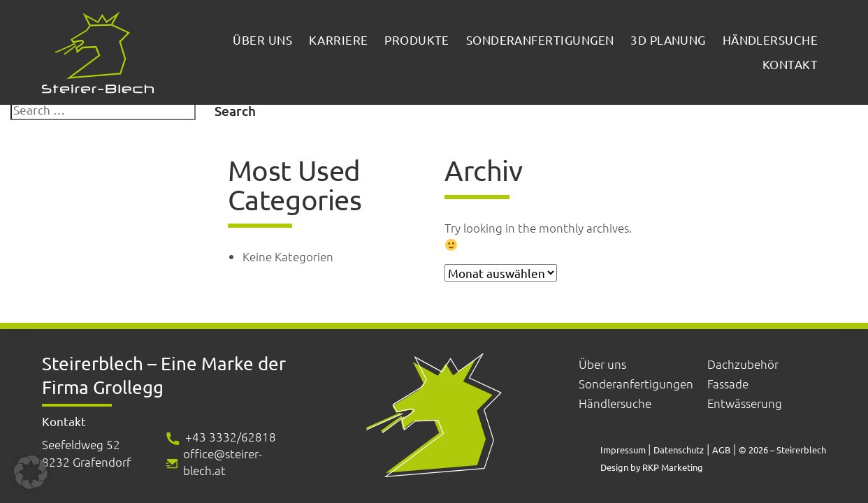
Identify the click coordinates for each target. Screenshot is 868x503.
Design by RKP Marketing (652, 467)
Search (235, 111)
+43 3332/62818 (231, 437)
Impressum (624, 450)
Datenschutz (679, 450)
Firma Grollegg (103, 387)
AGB (721, 450)
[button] (31, 472)
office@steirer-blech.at (223, 462)
